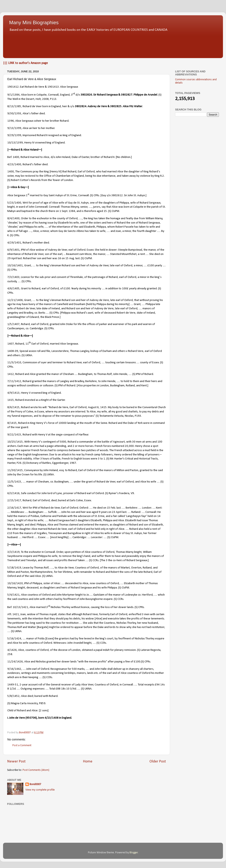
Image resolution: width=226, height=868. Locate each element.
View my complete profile (40, 790)
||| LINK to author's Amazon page (25, 63)
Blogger (134, 853)
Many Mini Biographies (34, 23)
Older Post (158, 762)
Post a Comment (22, 745)
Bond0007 (35, 784)
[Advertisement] (113, 44)
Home (88, 762)
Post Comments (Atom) (36, 770)
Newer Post (16, 762)
